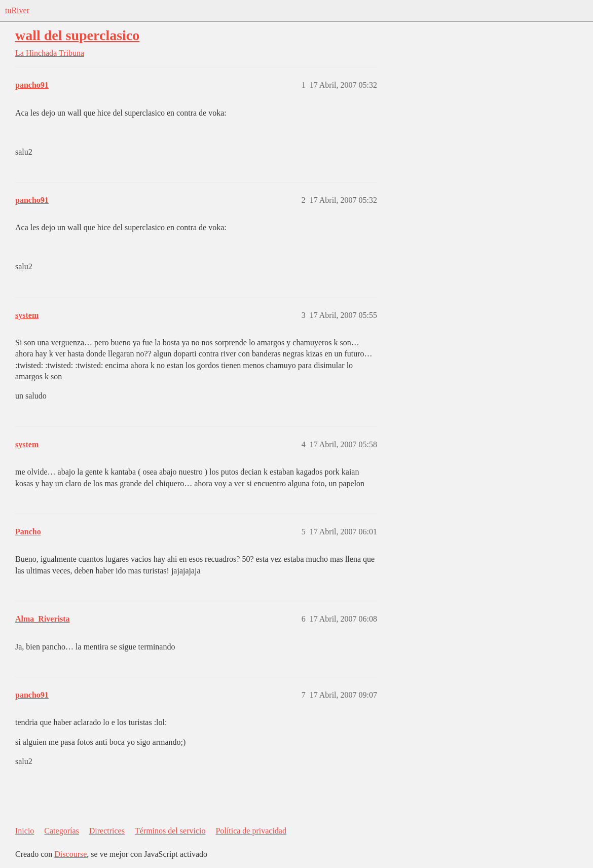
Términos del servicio (170, 831)
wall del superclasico (77, 35)
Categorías (61, 831)
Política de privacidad (251, 831)
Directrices (107, 831)
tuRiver (17, 10)
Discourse (70, 854)
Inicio (25, 831)
